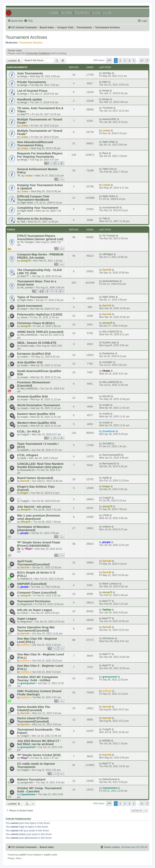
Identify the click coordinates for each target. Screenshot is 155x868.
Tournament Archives (26, 37)
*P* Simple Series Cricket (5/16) (39, 755)
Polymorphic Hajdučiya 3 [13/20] (40, 314)
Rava (105, 153)
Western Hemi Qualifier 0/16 (37, 423)
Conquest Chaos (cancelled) (37, 593)
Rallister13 (26, 579)
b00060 (106, 741)
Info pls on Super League (35, 610)
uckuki (24, 317)
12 (54, 292)
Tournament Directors (31, 43)
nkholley (107, 73)
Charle (106, 371)
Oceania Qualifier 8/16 (32, 397)
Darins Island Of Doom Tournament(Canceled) (33, 720)
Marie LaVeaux (110, 584)
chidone (107, 527)
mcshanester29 (111, 208)
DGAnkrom (108, 638)
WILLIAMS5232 (29, 335)
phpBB (22, 855)
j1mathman (109, 431)
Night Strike (109, 142)
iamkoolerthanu (111, 281)
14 (63, 292)
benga (24, 76)
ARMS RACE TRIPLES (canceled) (40, 332)
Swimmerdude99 (112, 455)
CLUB (107, 13)
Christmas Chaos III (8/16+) (36, 323)
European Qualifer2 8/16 (34, 354)
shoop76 (25, 261)
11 (50, 292)
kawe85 (25, 450)
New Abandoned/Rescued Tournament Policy (35, 144)
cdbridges (108, 254)
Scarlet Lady (27, 346)
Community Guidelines (38, 53)
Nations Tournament (31, 779)
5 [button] (134, 60)
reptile (106, 478)
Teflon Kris (108, 169)
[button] (109, 60)
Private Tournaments (32, 82)
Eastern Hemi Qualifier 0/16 (36, 414)
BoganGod (26, 604)
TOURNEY (82, 13)
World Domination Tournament (39, 405)
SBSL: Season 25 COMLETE (37, 343)
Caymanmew (28, 794)
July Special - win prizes (34, 507)
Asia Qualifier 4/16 (30, 362)
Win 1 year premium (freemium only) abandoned (39, 517)
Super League (27, 619)
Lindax (24, 126)
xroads (24, 357)
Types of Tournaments (33, 297)
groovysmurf (28, 683)
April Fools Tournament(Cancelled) (33, 563)
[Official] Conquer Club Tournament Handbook (33, 198)
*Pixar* (29, 549)
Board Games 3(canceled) (35, 478)
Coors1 (24, 613)
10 (45, 292)
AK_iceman (27, 288)
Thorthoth (108, 108)
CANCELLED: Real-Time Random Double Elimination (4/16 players (40, 465)
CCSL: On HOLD (29, 431)
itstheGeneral (110, 779)
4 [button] (129, 60)
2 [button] (120, 60)
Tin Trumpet (27, 242)
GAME (54, 13)
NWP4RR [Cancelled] (32, 584)
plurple (24, 533)
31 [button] (142, 60)
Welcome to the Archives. (35, 219)
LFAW (106, 515)
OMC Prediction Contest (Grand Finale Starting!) (39, 693)
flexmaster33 (27, 470)
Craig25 (25, 435)
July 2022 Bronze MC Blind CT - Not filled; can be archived (39, 742)
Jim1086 (107, 444)
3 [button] (125, 60)
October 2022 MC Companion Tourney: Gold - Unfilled (38, 679)
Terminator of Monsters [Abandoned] (33, 528)
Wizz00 (106, 396)
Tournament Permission (34, 601)
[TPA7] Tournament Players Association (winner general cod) (40, 237)
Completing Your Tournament (38, 208)
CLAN (96, 13)
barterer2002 (109, 119)
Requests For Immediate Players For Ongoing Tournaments (40, 155)
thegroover (26, 622)
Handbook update (30, 99)
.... (19, 498)
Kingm (24, 493)
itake (105, 82)
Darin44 (107, 270)
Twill (23, 222)
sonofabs (107, 362)
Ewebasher (108, 353)
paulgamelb (27, 783)
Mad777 (25, 114)
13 (58, 292)
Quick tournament (30, 306)
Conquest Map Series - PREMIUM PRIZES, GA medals (40, 256)
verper (24, 309)
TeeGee (107, 610)
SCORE (67, 13)
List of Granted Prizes (32, 91)
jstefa (23, 458)
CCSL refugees (28, 455)
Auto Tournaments (30, 73)
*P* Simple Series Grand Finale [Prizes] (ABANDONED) (39, 544)
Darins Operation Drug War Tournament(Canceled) (36, 629)
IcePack (25, 645)
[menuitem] (28, 21)
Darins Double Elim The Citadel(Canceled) (34, 709)
